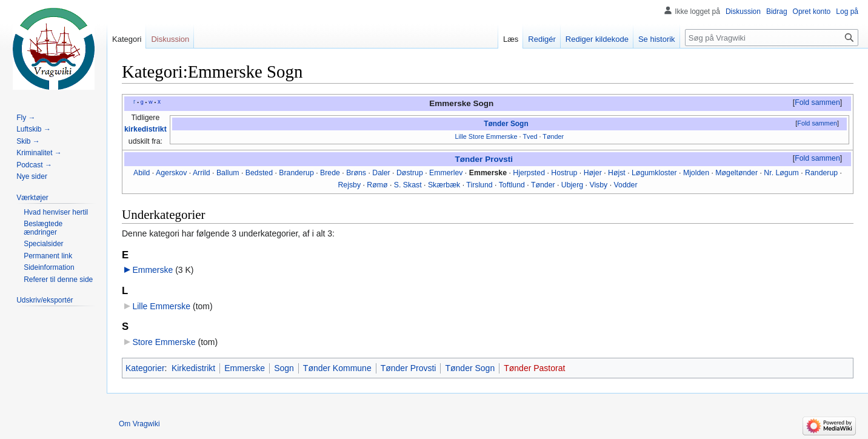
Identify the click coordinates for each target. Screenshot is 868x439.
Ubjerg (572, 185)
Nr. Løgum (781, 173)
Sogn (284, 368)
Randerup (821, 173)
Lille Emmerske (161, 306)
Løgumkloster (654, 173)
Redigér (542, 39)
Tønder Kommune (337, 368)
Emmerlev (446, 173)
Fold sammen (817, 102)
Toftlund (512, 185)
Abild (142, 173)
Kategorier (145, 368)
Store (476, 136)
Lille (461, 136)
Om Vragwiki (139, 424)
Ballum (228, 173)
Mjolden (696, 173)
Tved (530, 136)
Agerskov (171, 173)
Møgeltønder (736, 173)
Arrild (202, 173)
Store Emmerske (164, 342)
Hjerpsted (529, 173)
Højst (617, 173)
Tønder (553, 136)
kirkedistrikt (145, 129)
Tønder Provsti (484, 159)
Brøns (356, 173)
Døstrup (410, 173)
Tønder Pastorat (534, 368)
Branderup (296, 173)
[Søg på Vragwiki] (772, 38)
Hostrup (564, 173)
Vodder (626, 185)
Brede (330, 173)
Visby (598, 185)
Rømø (377, 185)
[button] (817, 103)
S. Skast (408, 185)
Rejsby (349, 185)
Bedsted (259, 173)
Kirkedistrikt (193, 368)
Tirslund (479, 185)
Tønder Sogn (506, 124)
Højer (593, 173)
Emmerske (502, 136)
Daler (381, 173)
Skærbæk (444, 185)
